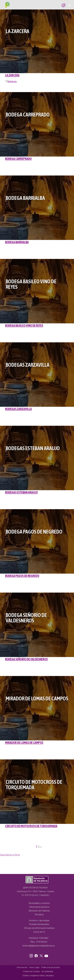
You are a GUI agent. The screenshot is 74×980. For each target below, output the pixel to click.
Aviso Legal (34, 967)
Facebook (37, 955)
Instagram (32, 955)
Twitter (42, 955)
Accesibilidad (47, 972)
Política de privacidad (50, 967)
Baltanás (12, 81)
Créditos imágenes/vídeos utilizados (38, 976)
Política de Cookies (32, 972)
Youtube (46, 955)
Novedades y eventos (39, 903)
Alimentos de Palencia (39, 911)
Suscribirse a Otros (10, 855)
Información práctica (39, 907)
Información (22, 967)
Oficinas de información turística (39, 928)
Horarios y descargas (39, 920)
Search (63, 5)
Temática (39, 915)
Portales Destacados (39, 924)
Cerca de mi (39, 932)
